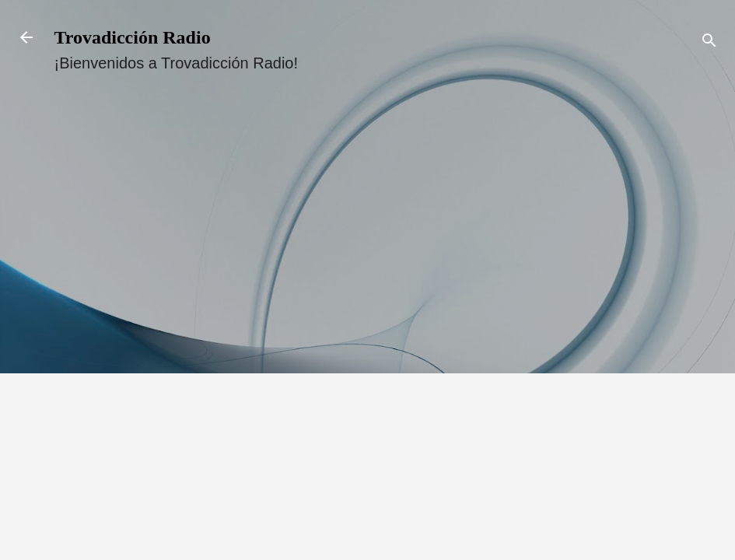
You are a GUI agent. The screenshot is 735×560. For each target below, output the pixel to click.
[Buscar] (709, 42)
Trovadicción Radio (133, 37)
